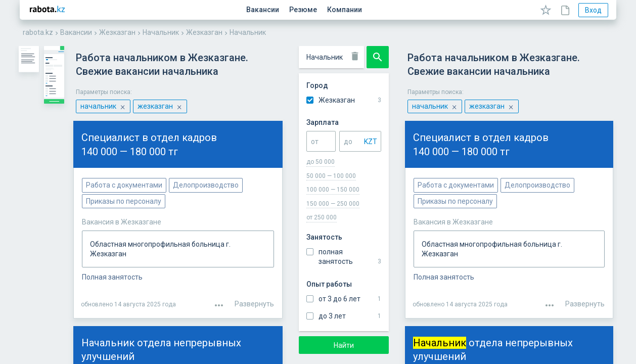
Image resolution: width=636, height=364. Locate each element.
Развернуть (585, 264)
